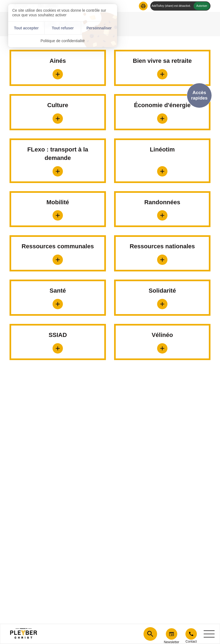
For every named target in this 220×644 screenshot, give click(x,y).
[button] (143, 6)
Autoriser (202, 6)
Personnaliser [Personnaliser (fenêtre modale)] (99, 28)
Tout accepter (26, 28)
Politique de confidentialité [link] (63, 41)
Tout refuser (63, 28)
